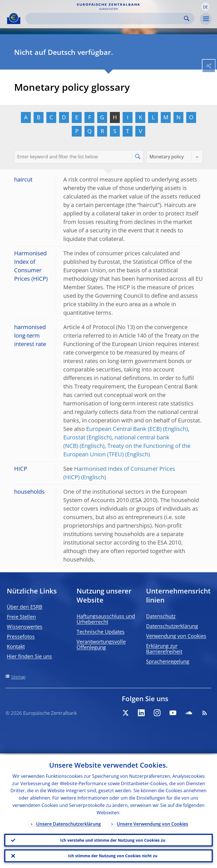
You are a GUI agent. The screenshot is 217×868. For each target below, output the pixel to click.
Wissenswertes (25, 627)
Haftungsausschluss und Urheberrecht (106, 619)
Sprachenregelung (168, 661)
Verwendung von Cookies (176, 636)
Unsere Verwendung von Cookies (152, 822)
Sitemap (18, 677)
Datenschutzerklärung (172, 626)
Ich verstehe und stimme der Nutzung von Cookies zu (113, 839)
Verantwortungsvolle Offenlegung (101, 644)
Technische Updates (101, 632)
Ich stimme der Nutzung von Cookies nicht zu (113, 855)
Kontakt (16, 646)
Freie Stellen (21, 617)
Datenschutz (161, 616)
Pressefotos (21, 636)
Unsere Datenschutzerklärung (69, 822)
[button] (205, 7)
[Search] (105, 19)
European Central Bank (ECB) (124, 429)
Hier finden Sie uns (29, 656)
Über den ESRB (25, 607)
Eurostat (74, 437)
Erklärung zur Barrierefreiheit (164, 649)
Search (187, 19)
